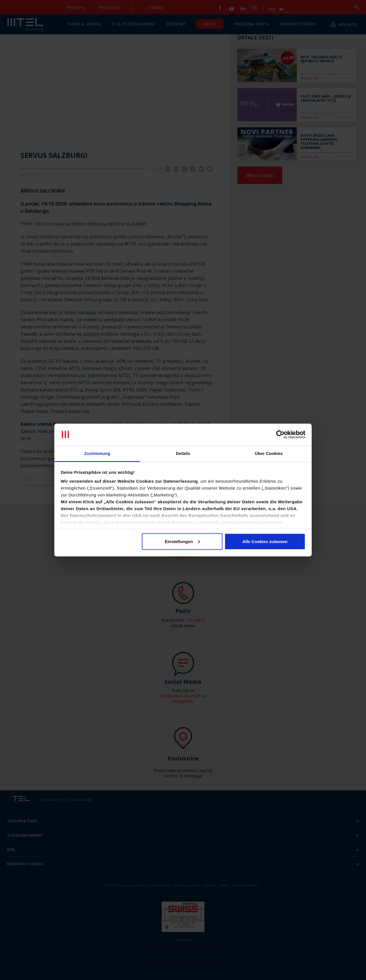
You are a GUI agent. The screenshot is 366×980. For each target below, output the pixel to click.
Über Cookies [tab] (269, 453)
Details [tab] (183, 453)
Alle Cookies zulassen (265, 541)
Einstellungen (182, 541)
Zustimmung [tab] (97, 453)
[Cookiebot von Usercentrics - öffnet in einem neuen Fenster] (280, 435)
